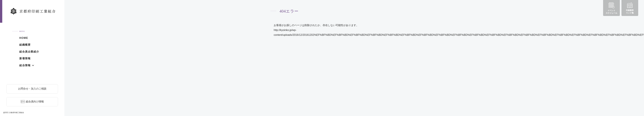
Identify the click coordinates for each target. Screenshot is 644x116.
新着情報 (25, 58)
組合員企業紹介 (29, 52)
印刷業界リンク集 (630, 8)
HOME (24, 38)
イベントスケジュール (611, 8)
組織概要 (25, 45)
